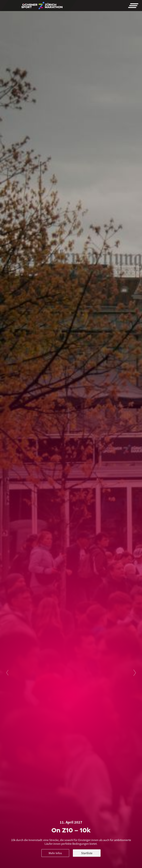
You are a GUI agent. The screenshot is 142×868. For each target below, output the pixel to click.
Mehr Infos (55, 853)
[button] (133, 6)
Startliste (87, 853)
